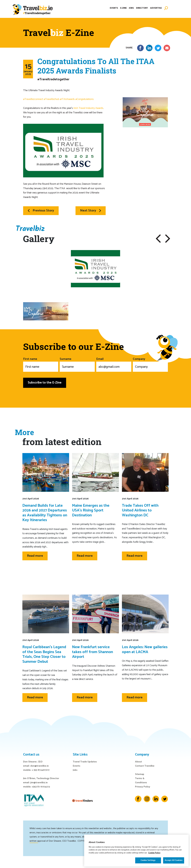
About (138, 762)
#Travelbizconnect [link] (33, 99)
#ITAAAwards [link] (67, 99)
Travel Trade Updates (85, 762)
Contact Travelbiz (145, 766)
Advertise (156, 8)
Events (114, 8)
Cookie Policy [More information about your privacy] (154, 859)
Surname (77, 364)
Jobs (131, 8)
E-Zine (123, 8)
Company (150, 364)
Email (114, 364)
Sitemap (140, 774)
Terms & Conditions (141, 780)
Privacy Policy (143, 787)
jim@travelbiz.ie (39, 783)
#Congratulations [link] (85, 99)
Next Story (91, 211)
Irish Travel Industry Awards (88, 108)
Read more (35, 556)
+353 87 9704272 (41, 787)
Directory (142, 8)
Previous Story (41, 211)
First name (41, 364)
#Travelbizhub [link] (51, 99)
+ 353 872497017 (41, 770)
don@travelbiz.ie (39, 766)
